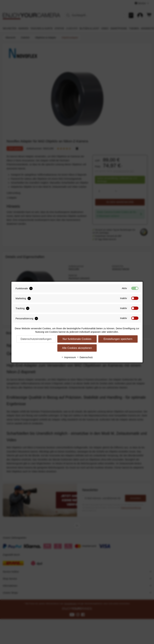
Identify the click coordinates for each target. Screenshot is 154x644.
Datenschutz (85, 357)
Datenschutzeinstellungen (36, 339)
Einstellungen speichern (118, 339)
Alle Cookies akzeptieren (77, 348)
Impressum (69, 357)
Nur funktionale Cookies (77, 339)
